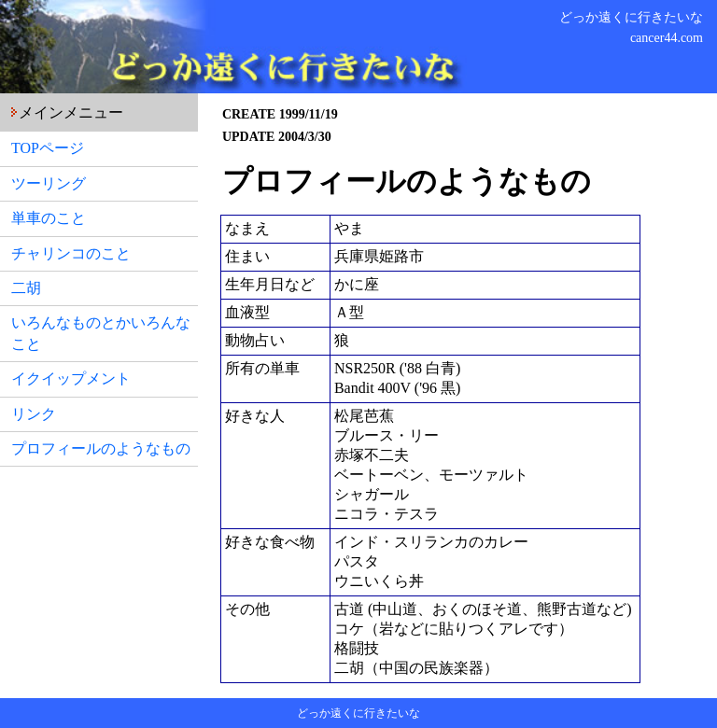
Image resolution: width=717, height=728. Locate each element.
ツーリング (49, 183)
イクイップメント (71, 378)
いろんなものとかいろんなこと (101, 333)
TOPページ (48, 148)
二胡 (26, 288)
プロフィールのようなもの (101, 448)
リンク (34, 414)
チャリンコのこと (71, 253)
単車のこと (49, 218)
